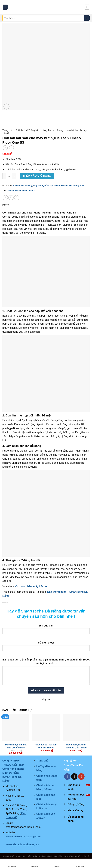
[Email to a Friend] (17, 198)
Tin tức (58, 856)
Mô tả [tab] (6, 205)
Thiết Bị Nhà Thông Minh (28, 130)
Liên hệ (86, 856)
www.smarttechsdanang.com (23, 836)
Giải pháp (21, 856)
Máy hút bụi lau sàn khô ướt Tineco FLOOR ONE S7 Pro (46, 748)
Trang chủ (7, 130)
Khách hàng (46, 856)
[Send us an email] (74, 777)
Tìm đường (12, 863)
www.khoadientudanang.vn (23, 844)
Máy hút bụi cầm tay (54, 130)
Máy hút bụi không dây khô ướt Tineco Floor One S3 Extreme (76, 748)
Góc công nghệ (72, 856)
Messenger (80, 863)
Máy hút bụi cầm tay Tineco (47, 186)
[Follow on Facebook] (67, 777)
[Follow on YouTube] (81, 777)
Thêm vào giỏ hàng (37, 176)
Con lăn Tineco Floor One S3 (21, 191)
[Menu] (5, 7)
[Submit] (87, 18)
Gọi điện (57, 863)
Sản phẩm (32, 856)
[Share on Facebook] (5, 198)
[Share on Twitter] (11, 198)
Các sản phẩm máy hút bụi (31, 586)
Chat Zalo (35, 863)
